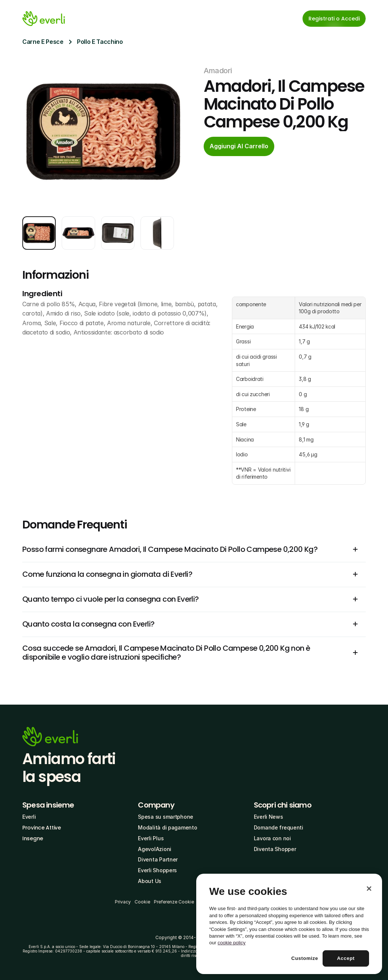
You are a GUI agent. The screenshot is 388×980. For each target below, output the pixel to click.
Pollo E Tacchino (100, 42)
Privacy (123, 902)
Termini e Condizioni (220, 902)
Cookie (142, 902)
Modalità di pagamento (167, 827)
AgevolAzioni (155, 849)
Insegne (33, 838)
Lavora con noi (272, 838)
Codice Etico (259, 902)
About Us (150, 881)
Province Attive (42, 828)
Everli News (269, 817)
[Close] (369, 944)
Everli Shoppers (157, 870)
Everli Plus (151, 838)
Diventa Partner (158, 859)
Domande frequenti (279, 827)
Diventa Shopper (275, 849)
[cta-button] (239, 146)
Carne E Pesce (43, 42)
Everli (29, 817)
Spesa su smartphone (166, 817)
